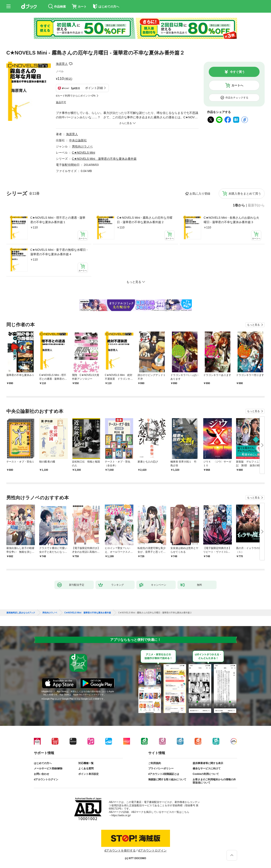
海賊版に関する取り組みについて (167, 779)
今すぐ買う (237, 72)
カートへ (237, 85)
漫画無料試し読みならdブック (21, 613)
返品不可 (61, 102)
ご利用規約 (155, 763)
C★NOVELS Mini (84, 153)
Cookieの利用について (206, 774)
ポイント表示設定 (88, 774)
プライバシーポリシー (161, 768)
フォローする (71, 64)
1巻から (239, 205)
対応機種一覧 (86, 763)
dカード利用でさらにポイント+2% (76, 96)
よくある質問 (86, 768)
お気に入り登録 (200, 194)
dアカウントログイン (46, 779)
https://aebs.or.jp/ (121, 815)
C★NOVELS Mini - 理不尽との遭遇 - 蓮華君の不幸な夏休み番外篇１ (58, 220)
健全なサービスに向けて (207, 768)
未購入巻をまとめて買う (245, 194)
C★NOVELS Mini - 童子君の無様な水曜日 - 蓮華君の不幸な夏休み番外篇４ (59, 252)
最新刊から (256, 205)
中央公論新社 (78, 140)
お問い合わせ (41, 774)
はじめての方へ (43, 763)
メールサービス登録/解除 (48, 768)
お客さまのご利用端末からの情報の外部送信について (214, 781)
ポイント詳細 (94, 88)
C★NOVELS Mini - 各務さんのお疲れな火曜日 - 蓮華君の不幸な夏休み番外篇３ (231, 220)
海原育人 (62, 64)
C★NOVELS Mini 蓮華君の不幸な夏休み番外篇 (104, 159)
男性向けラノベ (82, 146)
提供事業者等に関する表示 (208, 763)
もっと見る (253, 325)
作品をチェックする (237, 98)
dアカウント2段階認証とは (164, 774)
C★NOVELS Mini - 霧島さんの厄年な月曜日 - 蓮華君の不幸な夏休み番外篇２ (145, 220)
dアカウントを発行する (120, 850)
